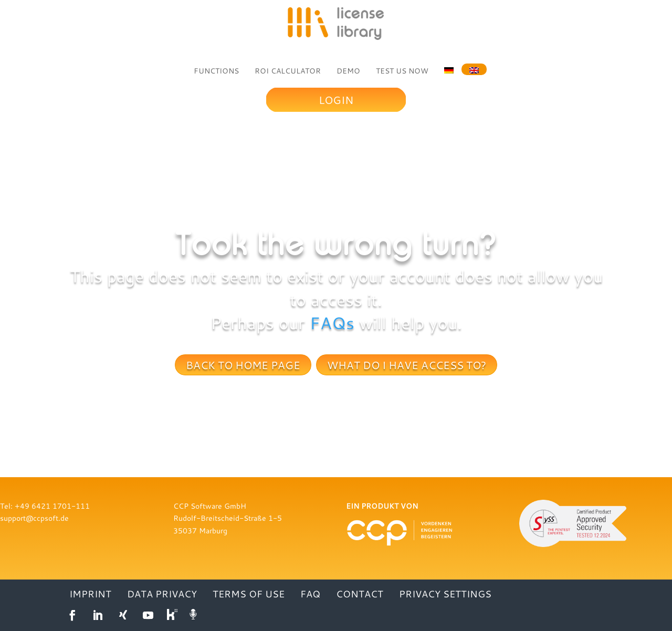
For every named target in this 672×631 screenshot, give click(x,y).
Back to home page (243, 365)
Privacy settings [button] (445, 595)
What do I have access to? (407, 365)
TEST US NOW (402, 71)
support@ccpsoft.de (34, 518)
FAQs (332, 323)
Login (336, 100)
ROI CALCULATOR (288, 71)
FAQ (310, 595)
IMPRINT (90, 595)
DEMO (348, 71)
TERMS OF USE (249, 595)
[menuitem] (449, 69)
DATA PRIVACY (162, 595)
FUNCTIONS (216, 71)
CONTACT (360, 595)
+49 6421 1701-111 (52, 506)
